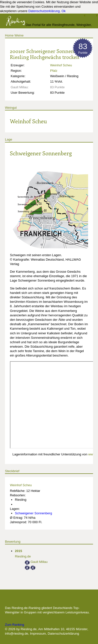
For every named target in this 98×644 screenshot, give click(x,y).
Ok (64, 11)
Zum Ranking (15, 625)
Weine (19, 35)
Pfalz (54, 71)
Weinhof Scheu (61, 65)
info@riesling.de (16, 634)
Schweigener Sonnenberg (41, 153)
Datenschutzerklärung (44, 11)
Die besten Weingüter (32, 600)
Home (9, 35)
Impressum (38, 634)
